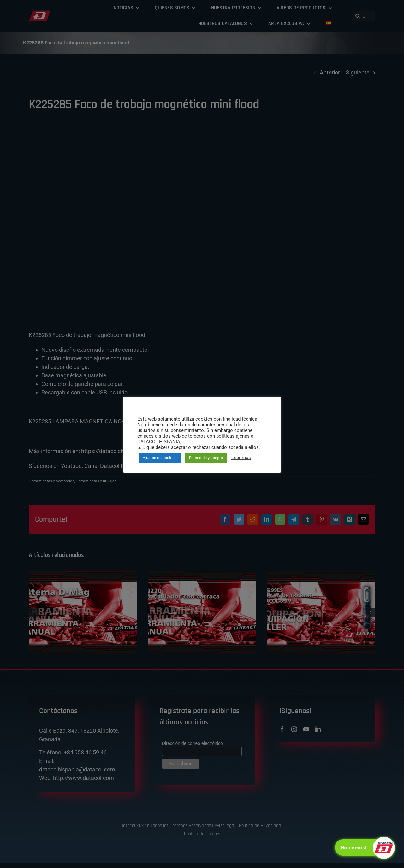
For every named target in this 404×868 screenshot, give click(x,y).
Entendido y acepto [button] (206, 458)
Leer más (241, 458)
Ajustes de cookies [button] (160, 458)
